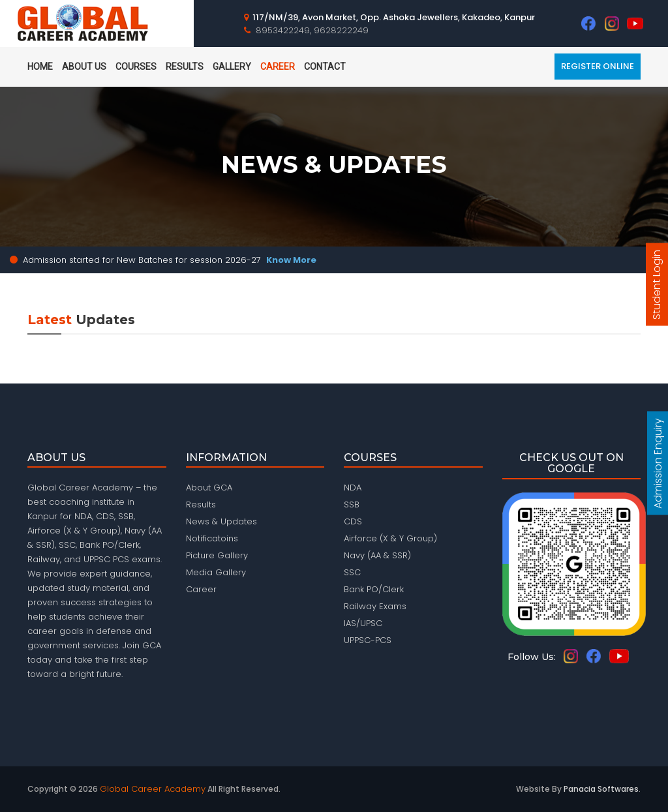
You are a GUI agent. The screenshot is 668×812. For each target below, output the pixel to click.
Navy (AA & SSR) (377, 555)
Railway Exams (375, 606)
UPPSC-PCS (368, 640)
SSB (352, 504)
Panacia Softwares (601, 789)
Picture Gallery (217, 555)
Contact (325, 67)
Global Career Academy (153, 789)
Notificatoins (212, 538)
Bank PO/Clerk (374, 589)
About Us (84, 67)
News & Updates (221, 521)
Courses (136, 67)
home (40, 67)
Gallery (232, 67)
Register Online (598, 66)
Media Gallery (216, 572)
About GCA (209, 488)
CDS (353, 521)
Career (278, 67)
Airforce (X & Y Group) (390, 538)
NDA (353, 488)
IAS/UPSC (363, 623)
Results (185, 67)
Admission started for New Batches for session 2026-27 (170, 260)
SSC (352, 572)
